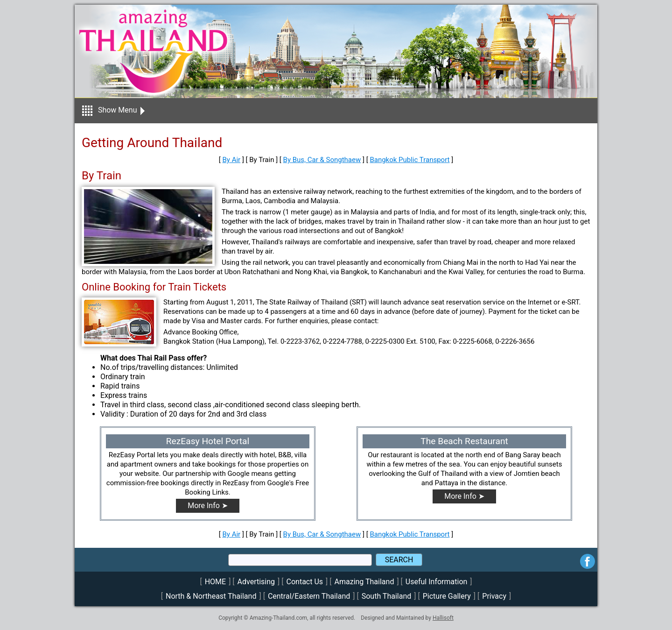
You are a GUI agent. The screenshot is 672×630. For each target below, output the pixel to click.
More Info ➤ (208, 506)
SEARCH (399, 560)
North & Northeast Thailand (211, 596)
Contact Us (305, 582)
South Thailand (387, 596)
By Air (231, 160)
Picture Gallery (447, 596)
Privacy (494, 596)
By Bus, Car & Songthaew (322, 160)
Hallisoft (443, 618)
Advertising (256, 582)
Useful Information (436, 582)
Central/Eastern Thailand (309, 596)
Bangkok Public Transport (409, 160)
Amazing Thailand (364, 582)
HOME (215, 582)
